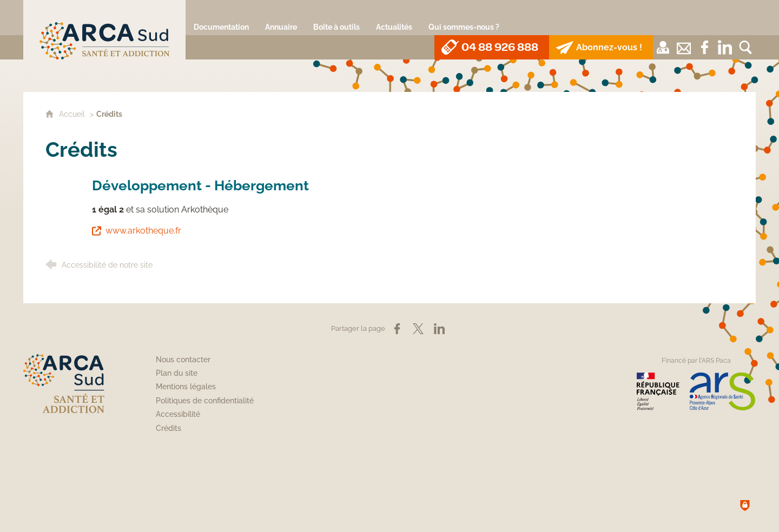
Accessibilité (178, 414)
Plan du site (177, 373)
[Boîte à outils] (336, 18)
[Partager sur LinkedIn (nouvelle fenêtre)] (439, 329)
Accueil (73, 114)
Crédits (169, 428)
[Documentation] (221, 18)
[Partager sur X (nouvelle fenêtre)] (418, 329)
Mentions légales (186, 387)
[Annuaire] (281, 18)
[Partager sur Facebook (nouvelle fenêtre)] (397, 329)
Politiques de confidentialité (205, 401)
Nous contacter (183, 360)
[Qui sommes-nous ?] (464, 18)
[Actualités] (394, 18)
